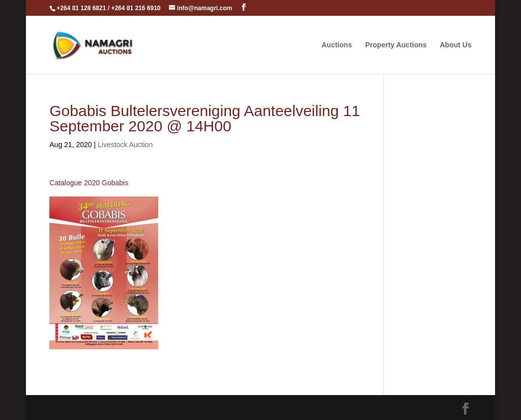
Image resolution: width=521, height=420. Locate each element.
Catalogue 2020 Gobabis (89, 183)
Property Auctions (396, 45)
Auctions (337, 45)
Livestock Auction (125, 145)
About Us (455, 45)
